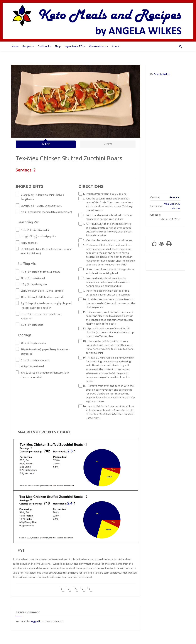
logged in (36, 621)
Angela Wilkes (162, 74)
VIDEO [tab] (108, 144)
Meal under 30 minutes (172, 206)
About (116, 46)
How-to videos (98, 46)
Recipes (28, 46)
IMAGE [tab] (46, 144)
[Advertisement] (165, 137)
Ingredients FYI (75, 46)
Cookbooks (44, 46)
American (175, 197)
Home (15, 46)
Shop (58, 46)
